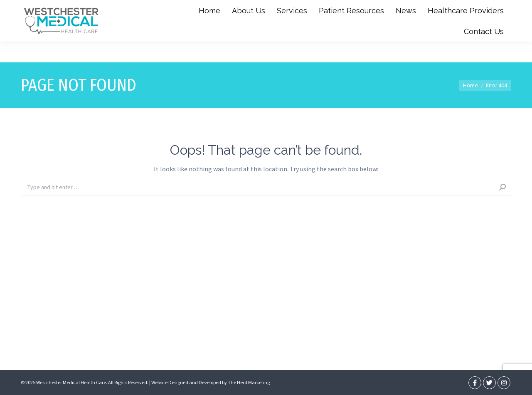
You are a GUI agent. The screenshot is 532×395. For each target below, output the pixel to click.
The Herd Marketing (249, 382)
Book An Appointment (483, 10)
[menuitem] (209, 31)
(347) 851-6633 (193, 10)
